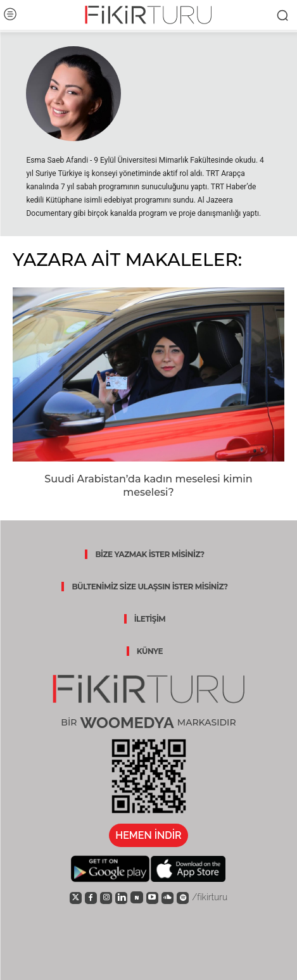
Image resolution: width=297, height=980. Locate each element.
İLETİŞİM (150, 619)
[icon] (76, 897)
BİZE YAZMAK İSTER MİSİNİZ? (149, 554)
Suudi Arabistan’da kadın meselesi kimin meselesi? (148, 486)
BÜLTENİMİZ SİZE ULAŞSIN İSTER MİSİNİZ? (149, 587)
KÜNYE (150, 651)
